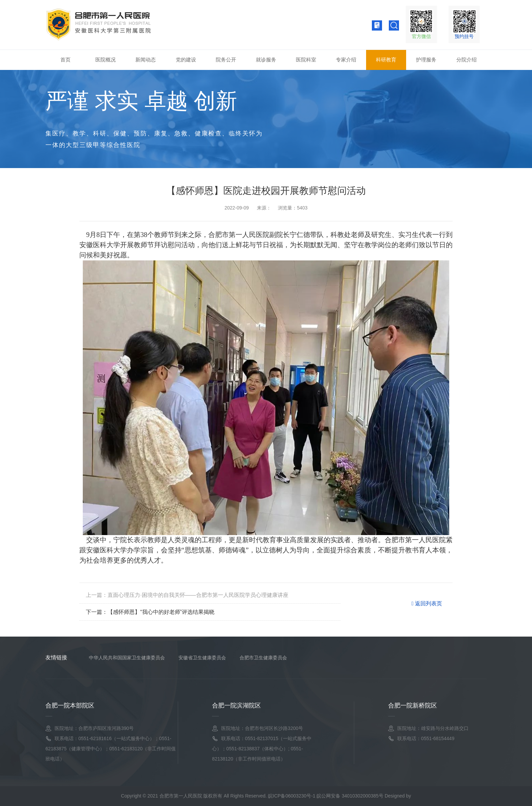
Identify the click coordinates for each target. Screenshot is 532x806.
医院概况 (106, 60)
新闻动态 (146, 60)
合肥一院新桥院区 (413, 706)
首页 (65, 60)
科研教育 (386, 60)
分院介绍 (467, 60)
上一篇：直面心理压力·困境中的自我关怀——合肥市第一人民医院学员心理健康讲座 (187, 595)
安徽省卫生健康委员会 (202, 658)
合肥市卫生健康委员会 (263, 658)
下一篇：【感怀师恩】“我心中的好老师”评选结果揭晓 (150, 612)
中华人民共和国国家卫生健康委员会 (127, 658)
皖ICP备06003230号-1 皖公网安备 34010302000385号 (326, 796)
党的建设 (186, 60)
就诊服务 (266, 60)
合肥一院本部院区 (70, 706)
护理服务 (426, 60)
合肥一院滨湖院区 (236, 706)
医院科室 (306, 60)
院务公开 (226, 60)
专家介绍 (346, 60)
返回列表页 (427, 604)
